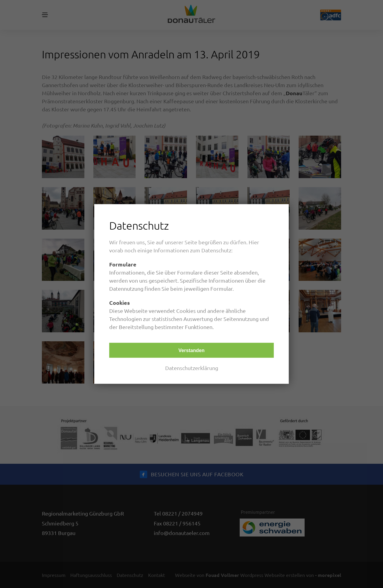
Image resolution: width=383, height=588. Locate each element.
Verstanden (191, 350)
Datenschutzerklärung (192, 368)
